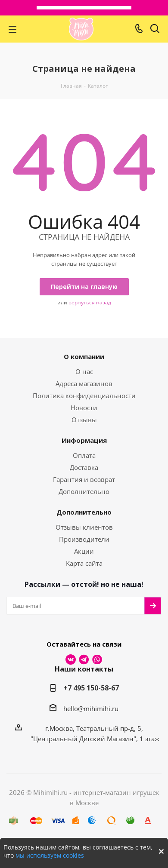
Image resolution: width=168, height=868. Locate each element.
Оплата (84, 455)
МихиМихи (81, 29)
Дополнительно (84, 491)
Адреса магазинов (84, 383)
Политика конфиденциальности (84, 396)
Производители (84, 539)
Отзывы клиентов (84, 527)
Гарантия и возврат (84, 479)
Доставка (84, 467)
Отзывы (84, 420)
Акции (84, 551)
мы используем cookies (50, 855)
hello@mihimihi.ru (91, 709)
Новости (84, 408)
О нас (84, 371)
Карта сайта (84, 563)
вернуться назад (90, 302)
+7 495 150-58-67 (91, 688)
